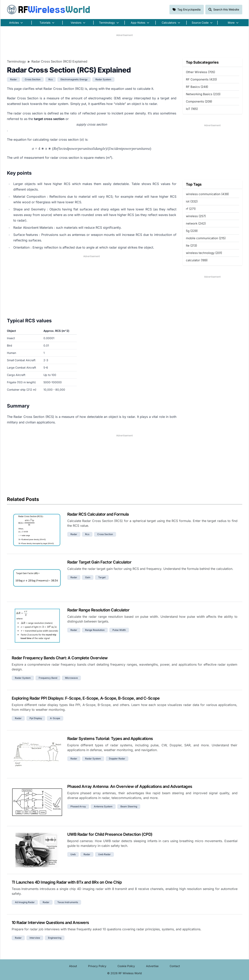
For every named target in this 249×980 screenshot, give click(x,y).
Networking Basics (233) (203, 94)
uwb (73, 854)
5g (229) (192, 231)
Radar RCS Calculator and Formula (98, 514)
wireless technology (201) (204, 253)
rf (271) (191, 209)
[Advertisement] (125, 46)
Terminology (16, 61)
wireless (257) (196, 216)
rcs (50, 79)
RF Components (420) (201, 79)
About (73, 966)
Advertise (152, 966)
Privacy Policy (97, 966)
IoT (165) (192, 109)
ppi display (36, 718)
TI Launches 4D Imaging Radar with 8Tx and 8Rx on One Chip (67, 882)
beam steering (129, 806)
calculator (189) (197, 260)
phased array (78, 806)
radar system (103, 79)
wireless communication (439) (207, 194)
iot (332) (192, 201)
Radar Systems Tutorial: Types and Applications (110, 739)
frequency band (48, 678)
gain (88, 577)
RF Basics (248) (197, 87)
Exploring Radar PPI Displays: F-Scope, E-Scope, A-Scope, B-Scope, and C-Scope (86, 698)
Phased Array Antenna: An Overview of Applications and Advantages (130, 786)
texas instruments (68, 902)
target (102, 577)
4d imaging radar (25, 902)
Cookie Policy (126, 966)
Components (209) (199, 101)
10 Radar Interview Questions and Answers (50, 923)
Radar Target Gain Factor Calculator (99, 562)
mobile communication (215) (206, 238)
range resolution (95, 630)
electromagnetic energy (74, 79)
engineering (55, 938)
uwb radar (104, 854)
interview (35, 938)
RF (49, 10)
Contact (175, 966)
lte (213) (191, 245)
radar (13, 79)
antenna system (103, 806)
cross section (33, 79)
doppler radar (117, 759)
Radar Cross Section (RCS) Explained (59, 61)
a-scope (55, 718)
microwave (71, 678)
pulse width (119, 630)
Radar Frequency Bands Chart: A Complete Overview (60, 658)
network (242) (196, 223)
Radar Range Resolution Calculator (98, 610)
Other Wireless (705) (200, 72)
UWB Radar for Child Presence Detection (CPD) (110, 834)
